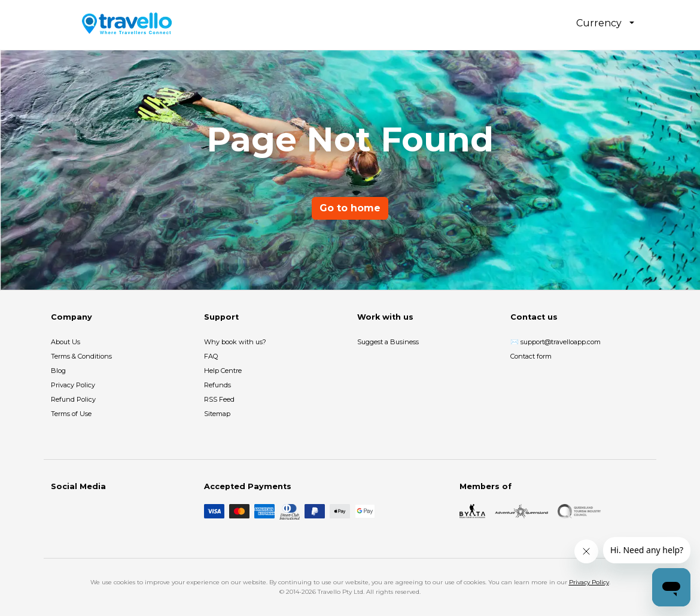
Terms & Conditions (81, 356)
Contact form (531, 356)
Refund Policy (73, 399)
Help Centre (223, 371)
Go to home (350, 208)
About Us (66, 342)
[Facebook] (58, 511)
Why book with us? (235, 342)
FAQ (211, 356)
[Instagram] (77, 511)
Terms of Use (71, 414)
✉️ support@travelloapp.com (556, 342)
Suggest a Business (388, 342)
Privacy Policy (73, 385)
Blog (58, 371)
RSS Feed (219, 399)
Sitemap (217, 414)
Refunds (217, 385)
